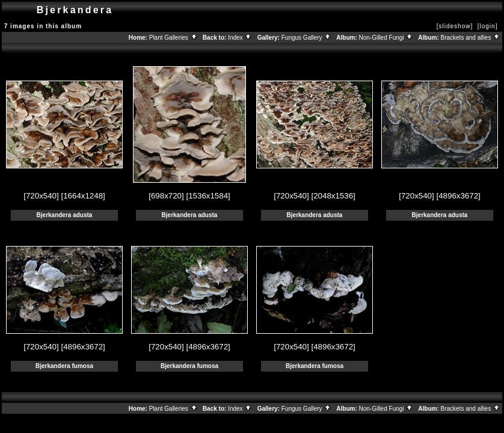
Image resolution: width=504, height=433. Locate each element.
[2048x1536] (333, 196)
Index (240, 38)
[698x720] (166, 196)
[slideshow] (455, 26)
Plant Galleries (174, 38)
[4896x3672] (458, 196)
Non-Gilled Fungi (386, 38)
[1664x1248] (83, 196)
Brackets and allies (471, 38)
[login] (488, 26)
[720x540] (41, 196)
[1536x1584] (208, 196)
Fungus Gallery (307, 38)
